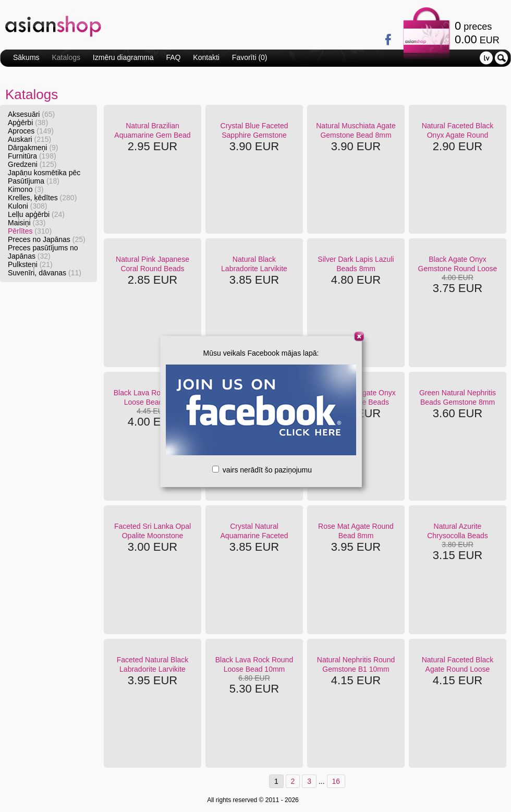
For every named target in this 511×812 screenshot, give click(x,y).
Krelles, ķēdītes (42, 198)
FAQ (173, 57)
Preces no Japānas (47, 239)
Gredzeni (32, 164)
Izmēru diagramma (123, 57)
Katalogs (66, 57)
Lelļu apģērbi (36, 214)
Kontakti (206, 57)
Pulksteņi (30, 264)
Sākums (26, 57)
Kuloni (28, 206)
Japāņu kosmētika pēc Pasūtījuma (44, 177)
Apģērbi (28, 123)
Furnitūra (32, 156)
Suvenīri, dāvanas (45, 273)
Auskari (29, 139)
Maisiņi (27, 223)
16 (336, 781)
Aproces (31, 131)
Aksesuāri (31, 114)
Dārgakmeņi (33, 148)
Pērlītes (30, 231)
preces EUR (477, 33)
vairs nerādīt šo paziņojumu (262, 470)
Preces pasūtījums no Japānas (43, 252)
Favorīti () (250, 57)
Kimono (26, 189)
